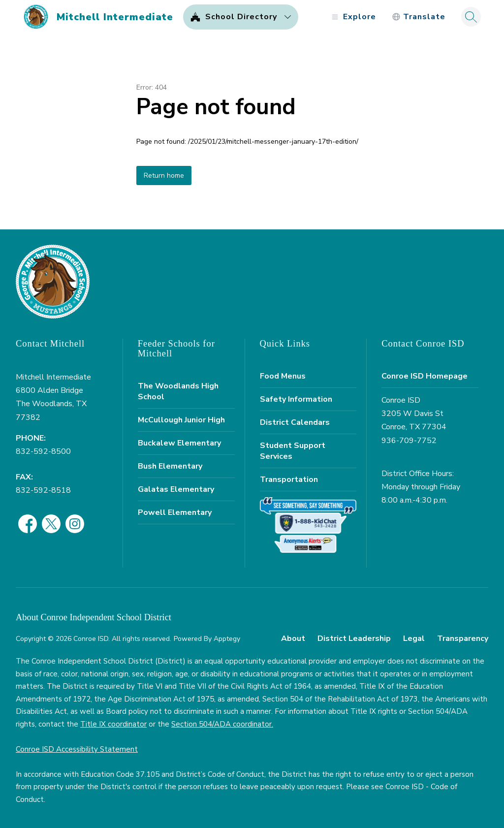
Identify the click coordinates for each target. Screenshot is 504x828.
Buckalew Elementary (179, 443)
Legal (414, 638)
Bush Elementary (170, 466)
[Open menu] (353, 17)
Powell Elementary (175, 512)
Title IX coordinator (113, 724)
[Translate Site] (419, 17)
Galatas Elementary (176, 489)
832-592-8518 (43, 490)
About (293, 638)
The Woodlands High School (178, 391)
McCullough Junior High (181, 420)
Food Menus (283, 376)
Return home (164, 175)
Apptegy (227, 639)
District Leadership (354, 638)
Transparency (463, 638)
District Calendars (295, 422)
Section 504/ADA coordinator (221, 724)
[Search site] (471, 17)
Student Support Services (293, 451)
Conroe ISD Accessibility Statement (77, 749)
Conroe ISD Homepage (425, 376)
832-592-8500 (43, 451)
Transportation (289, 479)
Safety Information (296, 399)
